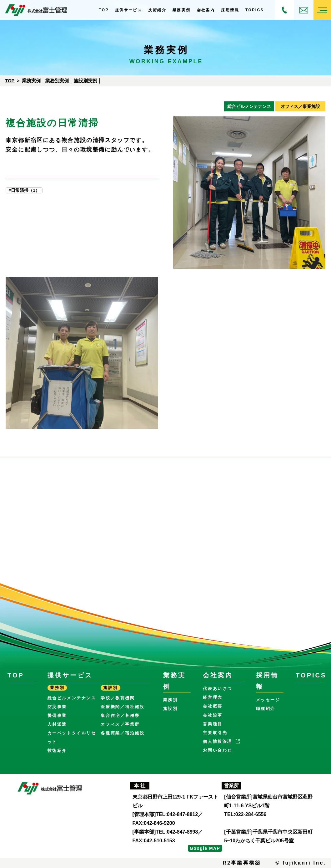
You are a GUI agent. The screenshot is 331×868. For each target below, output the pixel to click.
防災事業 (57, 707)
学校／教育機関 (118, 698)
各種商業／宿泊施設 (123, 733)
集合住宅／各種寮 (120, 715)
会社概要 (213, 706)
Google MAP (205, 848)
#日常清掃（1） (24, 190)
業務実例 (182, 10)
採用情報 (230, 10)
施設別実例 (85, 81)
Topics (255, 10)
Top (104, 10)
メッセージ (268, 700)
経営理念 (213, 697)
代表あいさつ (217, 689)
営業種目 (213, 724)
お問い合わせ (304, 10)
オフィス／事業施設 (300, 106)
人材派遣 (57, 724)
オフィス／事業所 (120, 724)
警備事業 (57, 715)
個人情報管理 (217, 741)
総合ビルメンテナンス (249, 106)
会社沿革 (213, 715)
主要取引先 (215, 733)
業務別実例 (57, 81)
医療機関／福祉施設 (123, 707)
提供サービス (128, 10)
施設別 (171, 709)
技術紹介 (157, 10)
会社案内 (206, 10)
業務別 (171, 700)
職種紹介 (266, 709)
